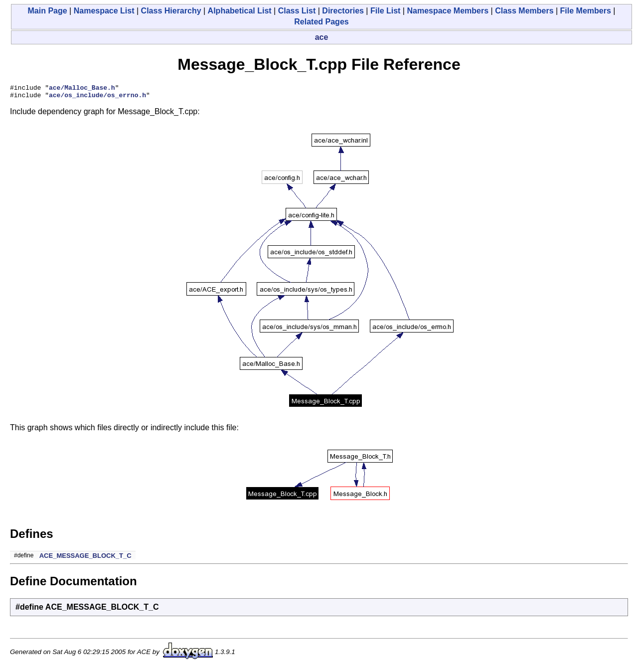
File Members (586, 11)
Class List (297, 11)
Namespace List (104, 11)
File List (385, 11)
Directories (343, 11)
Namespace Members (448, 11)
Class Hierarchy (171, 11)
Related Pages (321, 22)
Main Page (48, 11)
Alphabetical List (240, 11)
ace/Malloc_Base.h (82, 89)
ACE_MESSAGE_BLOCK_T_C (85, 559)
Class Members (524, 11)
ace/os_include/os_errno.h (97, 98)
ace (322, 37)
